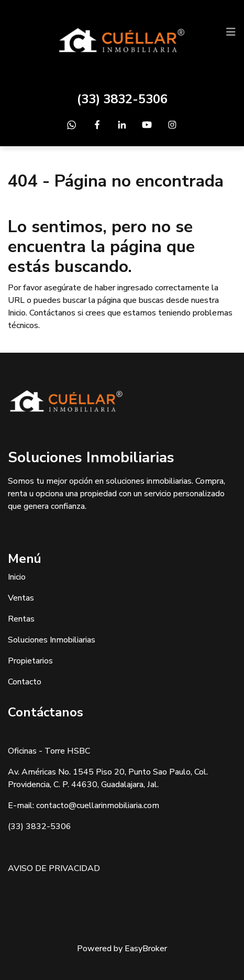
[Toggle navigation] (231, 32)
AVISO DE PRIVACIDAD (54, 868)
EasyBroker (146, 949)
